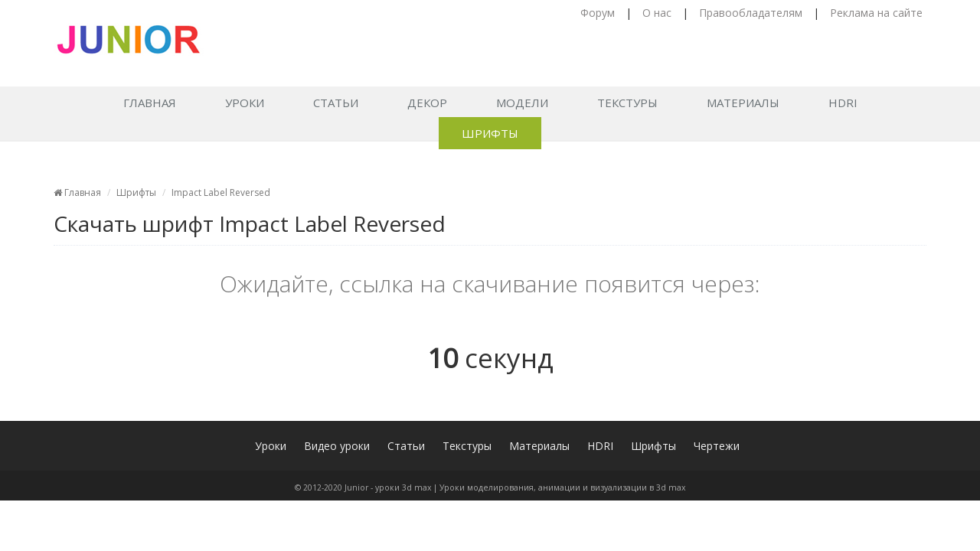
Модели (522, 103)
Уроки (245, 103)
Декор (427, 103)
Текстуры (627, 103)
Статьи (336, 103)
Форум (598, 13)
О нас (657, 13)
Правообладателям (751, 13)
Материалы (743, 103)
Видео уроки (337, 446)
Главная (150, 103)
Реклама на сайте (876, 13)
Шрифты (490, 133)
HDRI (843, 103)
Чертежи (717, 446)
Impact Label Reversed (221, 192)
